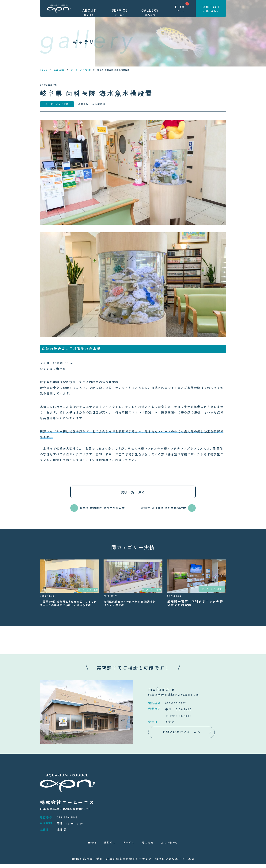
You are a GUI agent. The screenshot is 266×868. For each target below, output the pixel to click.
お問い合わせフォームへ (182, 735)
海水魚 (84, 104)
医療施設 (100, 104)
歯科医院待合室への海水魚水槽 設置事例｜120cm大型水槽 (132, 603)
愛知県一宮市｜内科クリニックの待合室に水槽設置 (195, 603)
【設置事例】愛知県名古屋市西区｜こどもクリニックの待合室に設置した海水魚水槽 (68, 605)
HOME (43, 70)
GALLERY (59, 70)
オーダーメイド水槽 (81, 70)
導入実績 (148, 846)
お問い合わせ (173, 846)
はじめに (107, 846)
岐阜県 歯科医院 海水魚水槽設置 (102, 508)
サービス (128, 846)
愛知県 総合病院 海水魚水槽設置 (164, 508)
